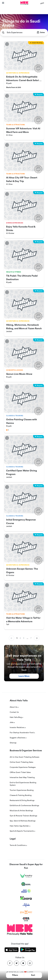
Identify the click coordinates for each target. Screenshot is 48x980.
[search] (3, 33)
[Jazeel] (26, 891)
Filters (15, 975)
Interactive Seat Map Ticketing (22, 778)
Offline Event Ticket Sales (20, 772)
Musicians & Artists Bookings (21, 811)
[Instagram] (30, 963)
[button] (37, 638)
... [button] (27, 638)
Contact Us (14, 712)
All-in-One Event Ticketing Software (25, 757)
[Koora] (26, 898)
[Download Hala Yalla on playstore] (28, 950)
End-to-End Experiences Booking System (23, 784)
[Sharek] (26, 905)
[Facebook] (10, 963)
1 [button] (17, 638)
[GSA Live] (26, 919)
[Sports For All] (26, 912)
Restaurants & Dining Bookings (22, 800)
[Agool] (26, 884)
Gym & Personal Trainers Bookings (23, 816)
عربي (42, 3)
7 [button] (31, 638)
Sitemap (13, 743)
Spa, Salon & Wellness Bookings (23, 821)
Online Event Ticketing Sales (21, 762)
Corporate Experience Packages (23, 767)
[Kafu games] (26, 876)
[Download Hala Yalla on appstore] (12, 950)
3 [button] (24, 638)
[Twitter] (17, 963)
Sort (33, 975)
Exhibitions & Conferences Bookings (24, 806)
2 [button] (20, 638)
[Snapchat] (23, 963)
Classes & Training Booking (21, 795)
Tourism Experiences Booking (22, 790)
